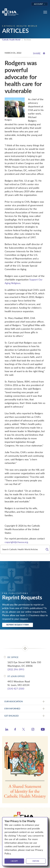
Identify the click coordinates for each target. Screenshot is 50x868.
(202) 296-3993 (16, 669)
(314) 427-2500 (16, 689)
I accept (14, 861)
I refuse (36, 861)
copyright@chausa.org (16, 542)
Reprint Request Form (18, 625)
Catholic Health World (11, 40)
